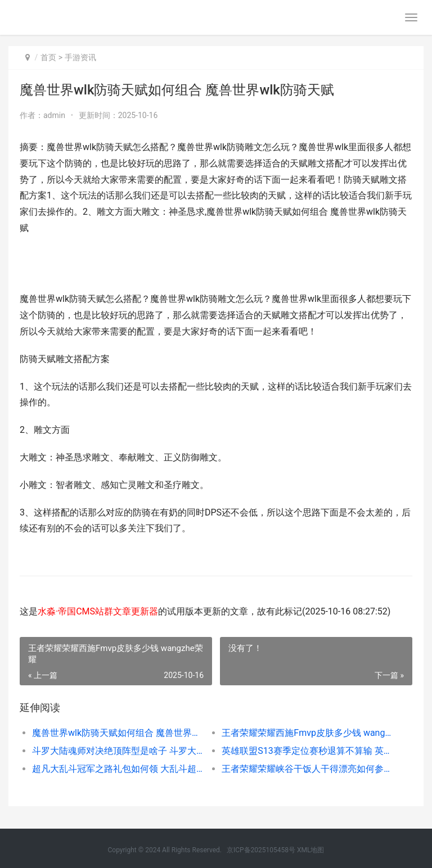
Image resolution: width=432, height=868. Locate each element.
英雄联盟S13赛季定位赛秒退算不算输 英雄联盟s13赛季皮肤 (307, 751)
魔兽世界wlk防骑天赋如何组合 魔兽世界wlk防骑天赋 (118, 733)
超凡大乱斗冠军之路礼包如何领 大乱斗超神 (118, 769)
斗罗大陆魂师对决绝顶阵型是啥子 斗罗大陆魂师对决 (118, 751)
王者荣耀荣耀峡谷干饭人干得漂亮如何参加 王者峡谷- (307, 769)
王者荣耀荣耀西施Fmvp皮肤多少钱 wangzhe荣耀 (307, 733)
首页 (48, 57)
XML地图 (310, 850)
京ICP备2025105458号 (261, 850)
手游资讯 (80, 57)
